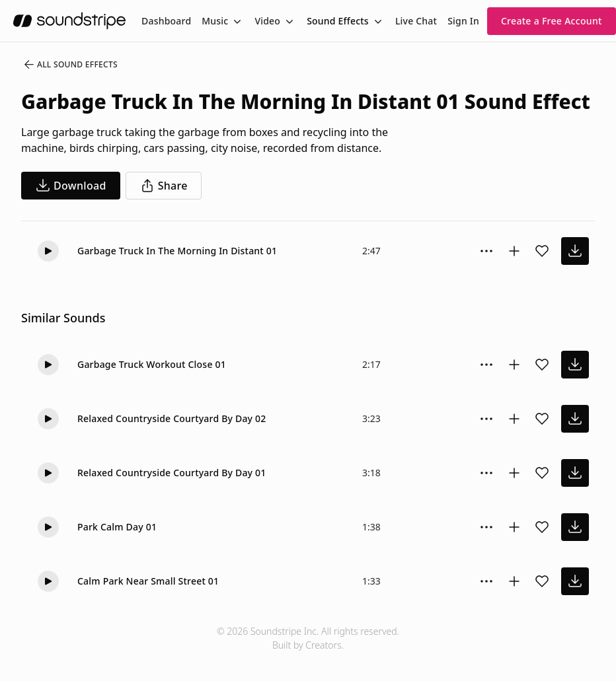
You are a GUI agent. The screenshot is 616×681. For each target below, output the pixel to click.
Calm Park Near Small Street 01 (148, 581)
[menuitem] (166, 21)
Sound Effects (338, 21)
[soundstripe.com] (69, 21)
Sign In (463, 21)
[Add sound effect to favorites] (542, 251)
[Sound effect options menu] (486, 251)
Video (267, 21)
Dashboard (166, 21)
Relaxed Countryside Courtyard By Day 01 (172, 473)
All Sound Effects (70, 65)
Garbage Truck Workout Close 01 (152, 364)
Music (215, 21)
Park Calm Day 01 (117, 527)
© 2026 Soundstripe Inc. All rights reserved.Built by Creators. (308, 638)
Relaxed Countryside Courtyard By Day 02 (172, 418)
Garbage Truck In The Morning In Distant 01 (177, 251)
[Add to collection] (514, 251)
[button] (48, 251)
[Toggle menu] (236, 21)
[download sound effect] (575, 251)
